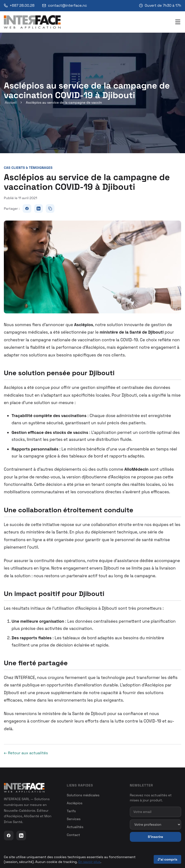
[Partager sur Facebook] (27, 209)
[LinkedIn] (21, 836)
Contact (73, 835)
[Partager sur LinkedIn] (39, 209)
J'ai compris (167, 859)
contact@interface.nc (65, 5)
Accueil (11, 102)
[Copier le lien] (50, 209)
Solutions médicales (83, 795)
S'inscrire (155, 837)
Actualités (75, 827)
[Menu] (178, 22)
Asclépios (75, 803)
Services (74, 819)
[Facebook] (9, 836)
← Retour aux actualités (26, 753)
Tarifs (71, 811)
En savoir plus (89, 862)
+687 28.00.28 (19, 5)
